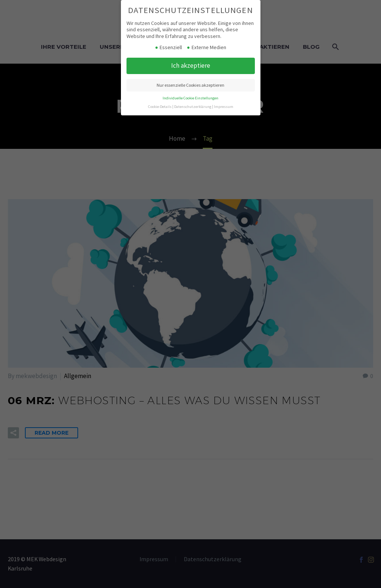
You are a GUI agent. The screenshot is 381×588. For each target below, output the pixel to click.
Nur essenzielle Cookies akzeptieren (190, 85)
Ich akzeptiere (191, 65)
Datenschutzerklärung (193, 107)
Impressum (224, 107)
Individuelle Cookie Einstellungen (190, 98)
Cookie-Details (160, 107)
